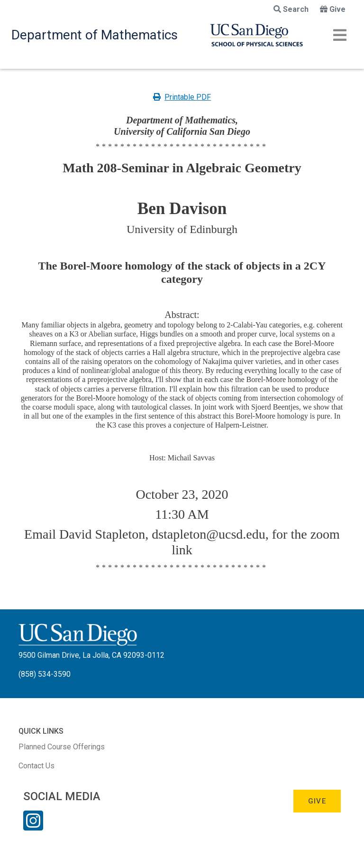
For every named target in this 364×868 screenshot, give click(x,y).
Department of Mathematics (95, 35)
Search (291, 9)
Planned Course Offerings (62, 747)
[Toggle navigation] (340, 35)
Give (333, 9)
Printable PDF (182, 97)
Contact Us (36, 766)
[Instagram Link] (33, 827)
